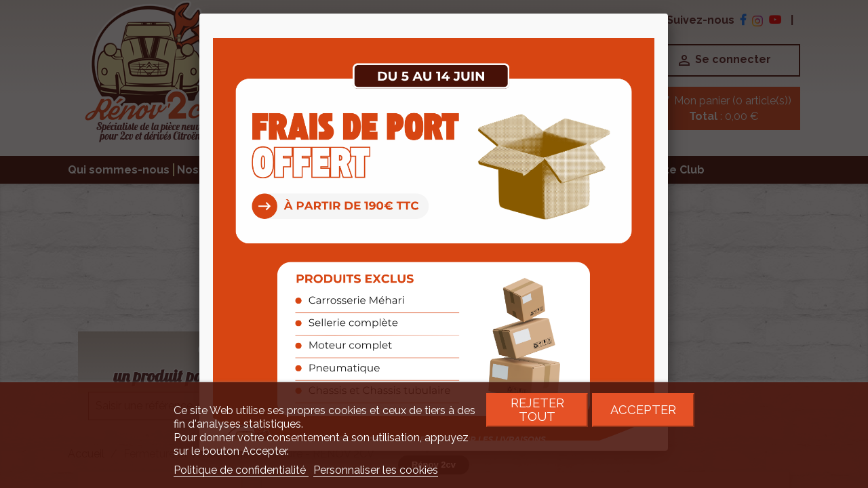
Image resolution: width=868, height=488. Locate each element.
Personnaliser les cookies (376, 470)
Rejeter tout (537, 410)
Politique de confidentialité (241, 470)
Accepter (643, 410)
